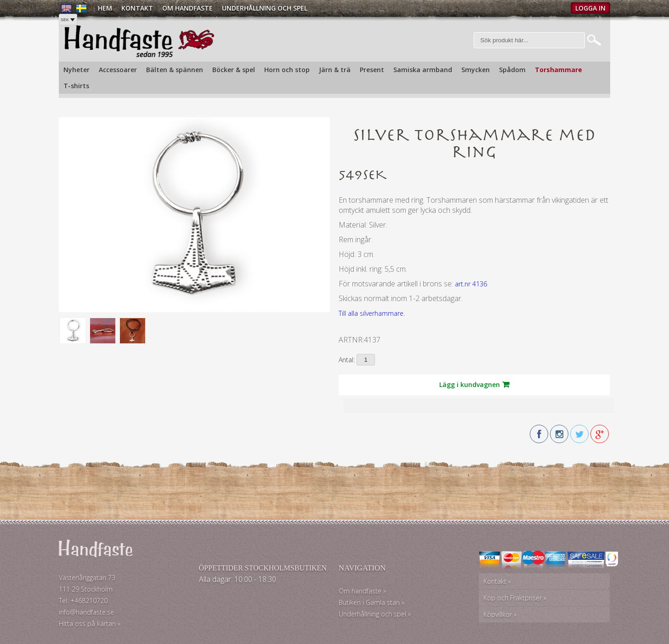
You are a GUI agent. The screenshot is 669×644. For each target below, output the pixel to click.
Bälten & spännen (175, 70)
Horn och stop (287, 70)
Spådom (512, 70)
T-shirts (76, 86)
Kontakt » (497, 581)
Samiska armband (423, 70)
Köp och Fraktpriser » (515, 598)
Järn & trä (335, 70)
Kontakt (137, 8)
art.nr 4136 (471, 284)
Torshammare (558, 70)
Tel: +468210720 (83, 601)
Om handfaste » (362, 591)
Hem (105, 8)
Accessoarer (118, 70)
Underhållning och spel (265, 8)
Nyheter (77, 70)
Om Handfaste (187, 8)
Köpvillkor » (500, 614)
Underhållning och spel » (375, 614)
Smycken (476, 70)
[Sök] (530, 40)
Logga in (590, 8)
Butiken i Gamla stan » (371, 602)
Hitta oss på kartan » (90, 624)
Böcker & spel (234, 70)
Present (372, 70)
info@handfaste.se (86, 612)
